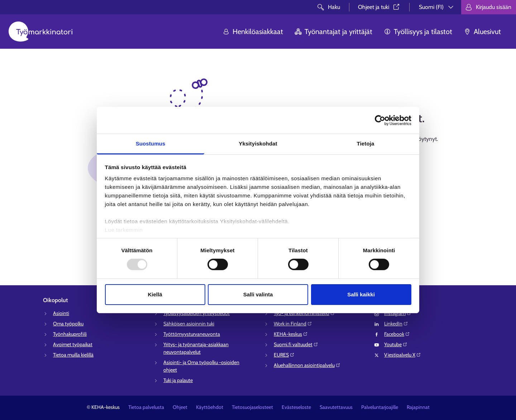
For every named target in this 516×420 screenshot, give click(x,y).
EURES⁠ (284, 355)
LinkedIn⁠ (396, 324)
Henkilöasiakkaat (253, 32)
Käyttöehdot (210, 407)
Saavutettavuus (336, 407)
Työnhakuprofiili (70, 334)
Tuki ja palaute (178, 380)
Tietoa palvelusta (146, 407)
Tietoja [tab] (366, 144)
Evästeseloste (296, 407)
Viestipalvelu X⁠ (403, 355)
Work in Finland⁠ (293, 324)
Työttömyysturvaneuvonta (192, 334)
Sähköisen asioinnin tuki (189, 324)
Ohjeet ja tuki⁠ (379, 7)
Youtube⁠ (396, 344)
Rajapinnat (418, 407)
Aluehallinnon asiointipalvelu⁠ (307, 365)
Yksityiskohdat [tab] (258, 144)
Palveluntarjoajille (380, 407)
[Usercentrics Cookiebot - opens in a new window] (380, 120)
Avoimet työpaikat (73, 344)
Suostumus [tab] (151, 144)
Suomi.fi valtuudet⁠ (296, 344)
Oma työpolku (68, 324)
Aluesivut (482, 32)
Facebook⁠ (397, 334)
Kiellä (155, 294)
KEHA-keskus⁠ (291, 334)
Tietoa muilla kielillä (73, 355)
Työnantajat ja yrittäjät (333, 32)
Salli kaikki (361, 294)
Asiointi (61, 313)
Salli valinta (258, 294)
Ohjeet (180, 407)
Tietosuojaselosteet (252, 407)
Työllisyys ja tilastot (418, 32)
